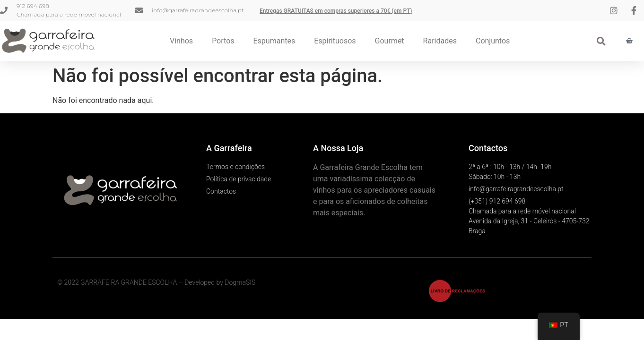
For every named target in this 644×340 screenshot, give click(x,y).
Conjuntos (493, 41)
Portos (223, 41)
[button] (601, 41)
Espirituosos (335, 41)
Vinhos (181, 41)
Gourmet (390, 41)
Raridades (440, 41)
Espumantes (274, 41)
